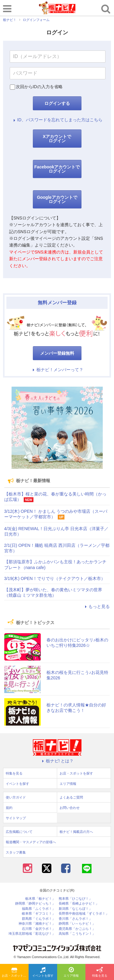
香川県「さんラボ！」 (75, 919)
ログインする (57, 103)
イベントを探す (43, 972)
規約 (9, 808)
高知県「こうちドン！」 (77, 934)
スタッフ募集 (16, 852)
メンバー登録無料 (57, 353)
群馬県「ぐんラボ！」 (39, 919)
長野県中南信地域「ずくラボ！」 (84, 914)
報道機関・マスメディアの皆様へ (31, 842)
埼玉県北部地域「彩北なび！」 (32, 934)
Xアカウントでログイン (57, 139)
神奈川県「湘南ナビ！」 (37, 924)
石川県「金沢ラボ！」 (39, 929)
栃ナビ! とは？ (57, 761)
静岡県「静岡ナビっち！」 (35, 904)
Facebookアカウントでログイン (57, 169)
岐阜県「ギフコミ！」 (39, 914)
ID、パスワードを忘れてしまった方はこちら (57, 120)
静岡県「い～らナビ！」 (77, 924)
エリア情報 (71, 972)
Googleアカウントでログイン (57, 199)
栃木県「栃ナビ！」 (40, 899)
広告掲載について (19, 832)
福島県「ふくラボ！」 (39, 909)
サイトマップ (16, 818)
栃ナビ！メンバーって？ (57, 370)
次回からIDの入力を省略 (39, 87)
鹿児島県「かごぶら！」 (77, 929)
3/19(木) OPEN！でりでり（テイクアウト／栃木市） (55, 578)
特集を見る (100, 972)
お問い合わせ (70, 808)
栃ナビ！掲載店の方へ (76, 832)
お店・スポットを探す (15, 972)
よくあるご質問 (71, 797)
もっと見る (96, 606)
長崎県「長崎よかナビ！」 (79, 904)
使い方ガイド (16, 797)
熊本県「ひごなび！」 (75, 899)
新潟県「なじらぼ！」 (75, 909)
